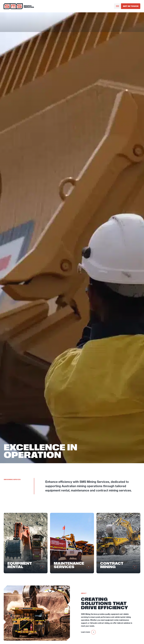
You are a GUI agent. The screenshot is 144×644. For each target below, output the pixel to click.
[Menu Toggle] (118, 6)
